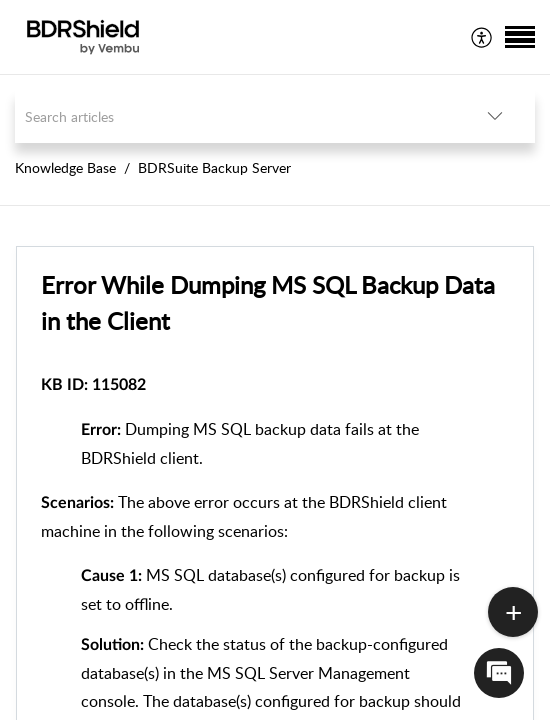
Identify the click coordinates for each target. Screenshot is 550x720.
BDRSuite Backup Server (214, 167)
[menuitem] (482, 37)
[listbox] (495, 116)
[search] (235, 116)
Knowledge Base (65, 167)
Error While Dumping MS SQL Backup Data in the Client (268, 302)
